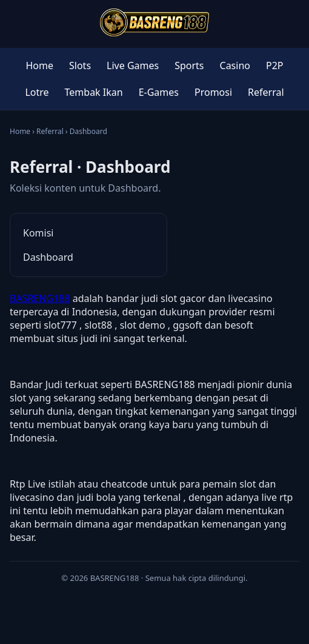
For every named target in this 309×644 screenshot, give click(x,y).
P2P (275, 65)
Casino (235, 65)
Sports (189, 65)
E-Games (159, 92)
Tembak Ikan (94, 92)
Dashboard (48, 257)
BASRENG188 (40, 298)
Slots (80, 65)
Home (39, 65)
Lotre (37, 92)
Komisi (38, 233)
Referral (266, 92)
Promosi (213, 92)
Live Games (133, 65)
